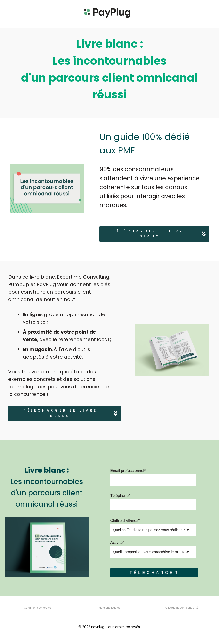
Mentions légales (109, 608)
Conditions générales (38, 608)
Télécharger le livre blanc (159, 234)
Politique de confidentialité (181, 608)
